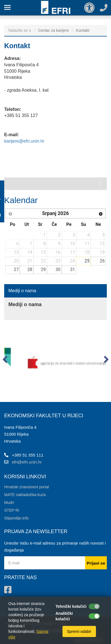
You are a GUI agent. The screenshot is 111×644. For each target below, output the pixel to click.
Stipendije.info (16, 518)
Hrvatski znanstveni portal (26, 487)
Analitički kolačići (64, 616)
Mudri (9, 502)
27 (16, 269)
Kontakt (83, 30)
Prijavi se (96, 563)
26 (102, 261)
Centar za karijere (54, 30)
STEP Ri (12, 510)
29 (43, 269)
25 (87, 261)
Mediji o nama (22, 291)
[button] (5, 361)
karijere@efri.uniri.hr (24, 141)
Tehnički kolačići (71, 606)
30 (58, 269)
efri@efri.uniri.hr (27, 462)
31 (73, 269)
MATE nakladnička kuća (25, 495)
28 (30, 269)
